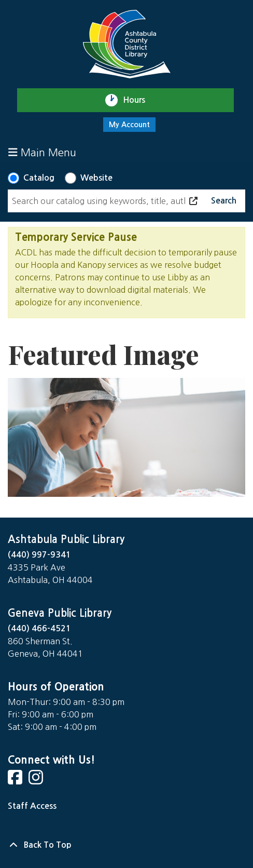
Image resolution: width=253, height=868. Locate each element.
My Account (129, 125)
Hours (139, 100)
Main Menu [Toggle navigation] (42, 152)
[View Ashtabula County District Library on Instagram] (37, 781)
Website (96, 178)
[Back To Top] (126, 845)
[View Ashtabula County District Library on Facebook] (16, 781)
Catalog (39, 178)
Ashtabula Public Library (66, 539)
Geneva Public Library (60, 613)
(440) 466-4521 (39, 628)
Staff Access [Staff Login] (32, 806)
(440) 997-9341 (39, 555)
